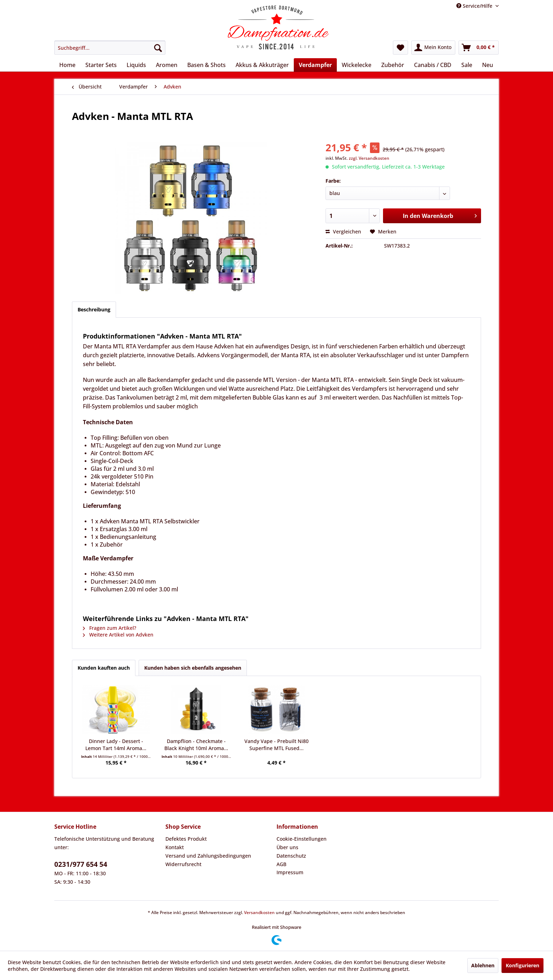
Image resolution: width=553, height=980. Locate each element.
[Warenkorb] (479, 48)
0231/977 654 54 (81, 864)
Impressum (290, 872)
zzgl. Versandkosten (369, 158)
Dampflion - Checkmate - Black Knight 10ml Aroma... (196, 745)
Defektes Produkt (186, 839)
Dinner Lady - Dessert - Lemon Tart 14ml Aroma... (116, 745)
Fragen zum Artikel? (110, 628)
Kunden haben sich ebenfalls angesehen (193, 668)
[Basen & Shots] (206, 65)
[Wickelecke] (357, 65)
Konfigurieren (522, 965)
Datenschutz (291, 856)
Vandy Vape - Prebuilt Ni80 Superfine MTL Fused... (276, 745)
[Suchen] (158, 48)
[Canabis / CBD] (433, 65)
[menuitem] (110, 48)
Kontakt (175, 847)
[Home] (67, 65)
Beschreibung (94, 309)
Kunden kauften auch (104, 668)
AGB (281, 864)
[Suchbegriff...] (110, 48)
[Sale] (467, 65)
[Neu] (488, 65)
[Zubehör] (393, 65)
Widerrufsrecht (183, 864)
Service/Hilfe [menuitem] (475, 6)
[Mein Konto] (433, 48)
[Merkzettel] (400, 48)
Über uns (287, 847)
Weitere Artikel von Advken (118, 635)
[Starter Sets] (101, 65)
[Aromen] (167, 65)
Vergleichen (343, 232)
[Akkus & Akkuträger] (262, 65)
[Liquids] (136, 65)
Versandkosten (259, 912)
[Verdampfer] (315, 65)
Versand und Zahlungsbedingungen (208, 856)
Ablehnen (483, 965)
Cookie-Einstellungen (302, 839)
